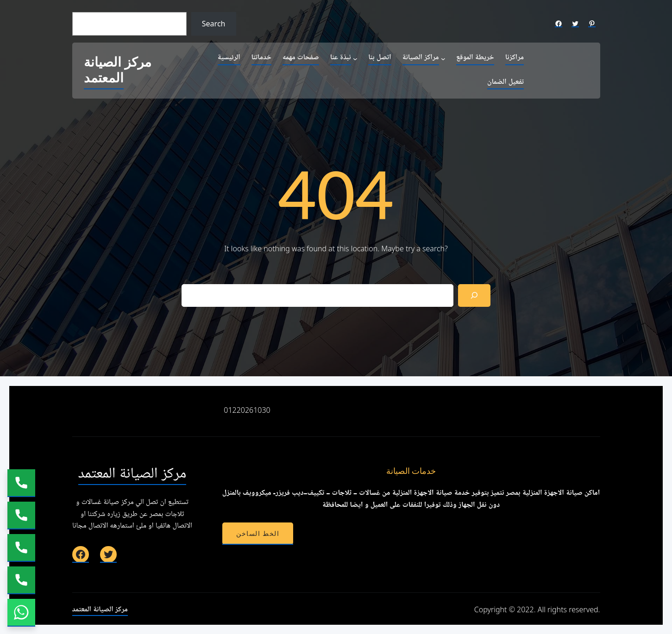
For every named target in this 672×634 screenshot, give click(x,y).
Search (214, 24)
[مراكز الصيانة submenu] (443, 58)
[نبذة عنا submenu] (355, 58)
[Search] (474, 295)
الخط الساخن (258, 534)
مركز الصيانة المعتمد (118, 71)
